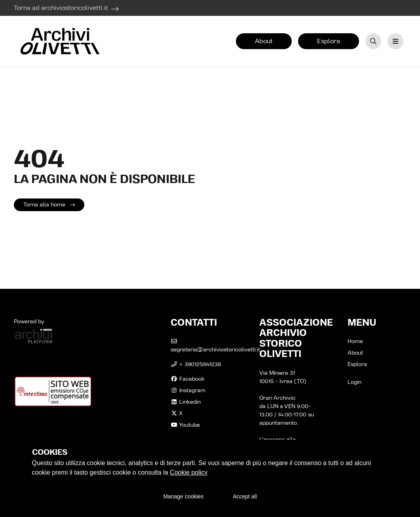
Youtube (185, 425)
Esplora (329, 41)
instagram (188, 390)
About (264, 41)
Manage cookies (183, 496)
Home (355, 341)
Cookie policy (189, 472)
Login (354, 382)
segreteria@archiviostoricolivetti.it (215, 346)
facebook (188, 379)
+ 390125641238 (196, 364)
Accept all (245, 496)
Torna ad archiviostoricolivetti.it (61, 8)
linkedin (186, 402)
